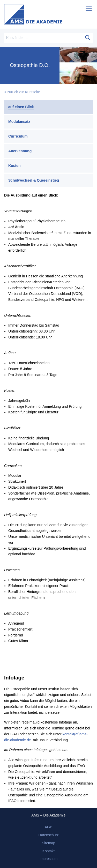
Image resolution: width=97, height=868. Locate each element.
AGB (49, 827)
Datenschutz (49, 835)
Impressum (48, 859)
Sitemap (48, 843)
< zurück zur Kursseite (22, 92)
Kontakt (48, 851)
